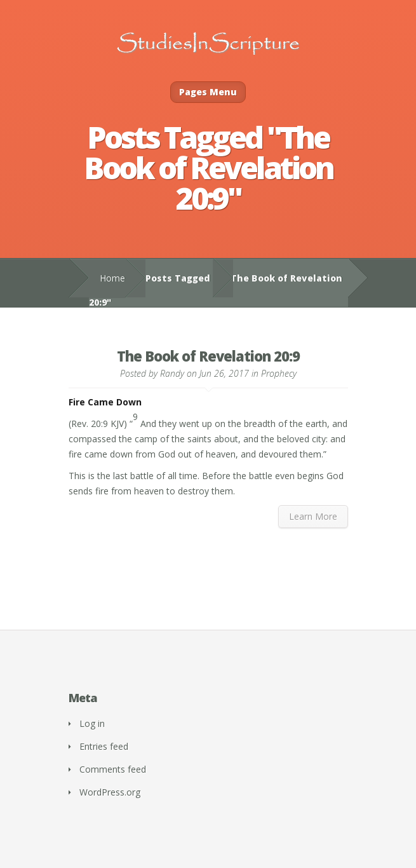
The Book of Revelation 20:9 (208, 356)
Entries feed (104, 746)
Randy (172, 373)
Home (112, 278)
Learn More (313, 516)
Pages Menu (208, 92)
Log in (92, 723)
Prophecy (279, 373)
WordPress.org (110, 792)
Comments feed (113, 769)
